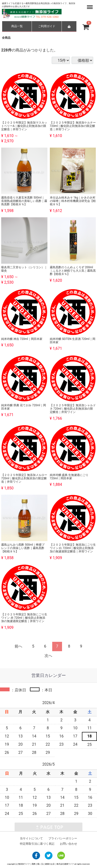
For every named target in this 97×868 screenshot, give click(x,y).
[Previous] (18, 647)
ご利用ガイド (47, 26)
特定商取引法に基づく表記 (37, 844)
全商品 (6, 38)
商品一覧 (17, 26)
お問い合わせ (68, 844)
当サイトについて (31, 838)
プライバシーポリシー (63, 838)
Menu (90, 5)
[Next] (48, 656)
